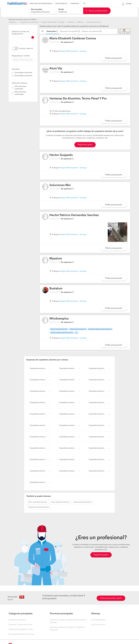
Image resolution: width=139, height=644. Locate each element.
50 (23, 40)
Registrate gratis (85, 145)
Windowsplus (59, 319)
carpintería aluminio (38, 502)
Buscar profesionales (96, 11)
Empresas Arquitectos (17, 620)
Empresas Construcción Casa (20, 625)
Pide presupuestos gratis (111, 598)
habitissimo (13, 22)
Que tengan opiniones (23, 73)
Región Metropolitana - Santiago (53, 22)
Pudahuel (71, 22)
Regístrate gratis (101, 555)
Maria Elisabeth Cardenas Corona (73, 39)
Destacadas (51, 31)
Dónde (61, 9)
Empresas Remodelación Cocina (22, 634)
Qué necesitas (37, 9)
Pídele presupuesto (114, 58)
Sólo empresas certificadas (20, 93)
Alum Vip (56, 69)
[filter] (23, 37)
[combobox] (42, 11)
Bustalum (56, 289)
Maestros (80, 22)
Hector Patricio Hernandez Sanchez (74, 215)
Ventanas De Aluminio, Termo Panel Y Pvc (78, 99)
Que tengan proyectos (23, 76)
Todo (33, 40)
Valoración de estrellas (69, 31)
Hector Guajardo (61, 155)
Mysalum (56, 259)
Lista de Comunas (98, 625)
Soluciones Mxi (60, 185)
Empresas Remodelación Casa (21, 629)
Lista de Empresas (98, 620)
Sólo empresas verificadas (20, 88)
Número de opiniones (91, 31)
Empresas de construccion (30, 22)
